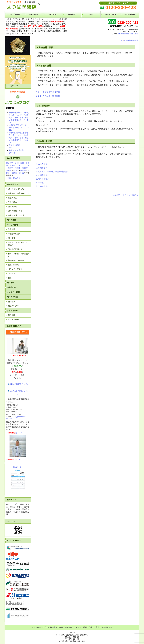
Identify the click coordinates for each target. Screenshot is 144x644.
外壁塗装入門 (12, 185)
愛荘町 (9, 170)
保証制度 (72, 15)
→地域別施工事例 (13, 178)
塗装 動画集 (13, 265)
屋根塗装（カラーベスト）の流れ (19, 244)
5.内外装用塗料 (43, 179)
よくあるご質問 (13, 292)
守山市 (16, 170)
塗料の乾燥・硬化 (15, 211)
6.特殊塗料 (41, 183)
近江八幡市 (20, 163)
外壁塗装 (12, 229)
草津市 (11, 168)
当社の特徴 (34, 15)
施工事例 (53, 15)
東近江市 (10, 163)
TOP (120, 40)
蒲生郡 (23, 170)
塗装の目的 (12, 198)
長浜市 (21, 173)
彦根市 (20, 166)
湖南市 (18, 168)
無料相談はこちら (19, 384)
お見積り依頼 (13, 320)
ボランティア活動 (15, 269)
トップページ (14, 15)
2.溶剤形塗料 (42, 168)
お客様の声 (12, 287)
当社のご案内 (110, 15)
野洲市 (12, 166)
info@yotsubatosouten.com (128, 34)
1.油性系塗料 (42, 164)
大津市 (27, 166)
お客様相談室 (130, 15)
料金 (91, 15)
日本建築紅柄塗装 (15, 249)
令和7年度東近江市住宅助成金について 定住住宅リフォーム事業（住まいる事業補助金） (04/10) (19, 138)
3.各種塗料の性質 (131, 40)
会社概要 (12, 302)
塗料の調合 (12, 202)
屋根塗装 (12, 238)
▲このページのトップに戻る (126, 195)
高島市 (14, 173)
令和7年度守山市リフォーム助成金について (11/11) (19, 128)
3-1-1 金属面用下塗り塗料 (48, 92)
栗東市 (25, 168)
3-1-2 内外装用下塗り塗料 (48, 96)
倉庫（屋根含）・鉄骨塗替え (19, 255)
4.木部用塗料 (42, 175)
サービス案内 (12, 225)
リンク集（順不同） (15, 540)
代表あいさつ (13, 306)
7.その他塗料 (42, 186)
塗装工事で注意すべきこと (19, 193)
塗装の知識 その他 (16, 215)
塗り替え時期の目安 (16, 189)
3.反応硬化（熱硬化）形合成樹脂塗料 (52, 172)
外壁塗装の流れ (14, 234)
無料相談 (12, 315)
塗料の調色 (12, 207)
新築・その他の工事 (16, 260)
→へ (14, 459)
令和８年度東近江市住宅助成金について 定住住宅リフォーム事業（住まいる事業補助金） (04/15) (19, 118)
